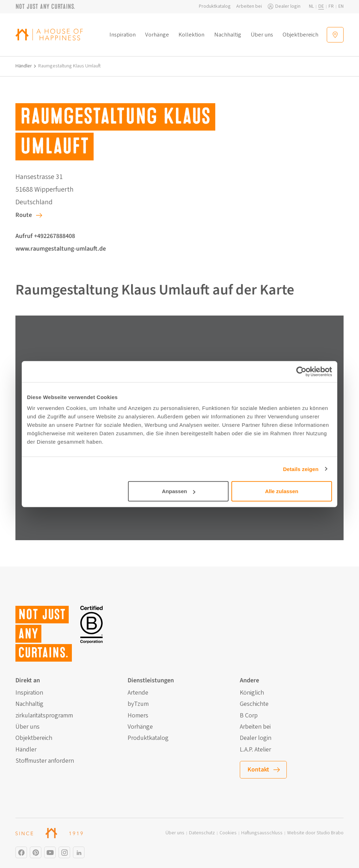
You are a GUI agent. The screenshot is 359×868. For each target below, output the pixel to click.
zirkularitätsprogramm (44, 716)
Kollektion (191, 35)
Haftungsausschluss (262, 833)
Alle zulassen (282, 491)
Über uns (262, 35)
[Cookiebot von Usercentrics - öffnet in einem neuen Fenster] (301, 371)
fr (331, 6)
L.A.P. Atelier (255, 750)
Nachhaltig (228, 35)
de (321, 6)
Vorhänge (157, 35)
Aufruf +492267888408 (45, 236)
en (341, 6)
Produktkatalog (215, 6)
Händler (24, 66)
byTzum (138, 704)
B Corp (249, 716)
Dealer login (288, 6)
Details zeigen (301, 469)
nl (311, 6)
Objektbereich (300, 35)
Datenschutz (202, 833)
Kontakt (258, 770)
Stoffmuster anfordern (45, 761)
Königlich (252, 693)
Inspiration (123, 35)
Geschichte (254, 704)
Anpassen (179, 491)
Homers (138, 716)
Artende (138, 693)
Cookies (228, 833)
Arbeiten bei (249, 6)
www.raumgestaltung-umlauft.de (61, 249)
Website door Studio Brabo (315, 833)
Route (24, 215)
